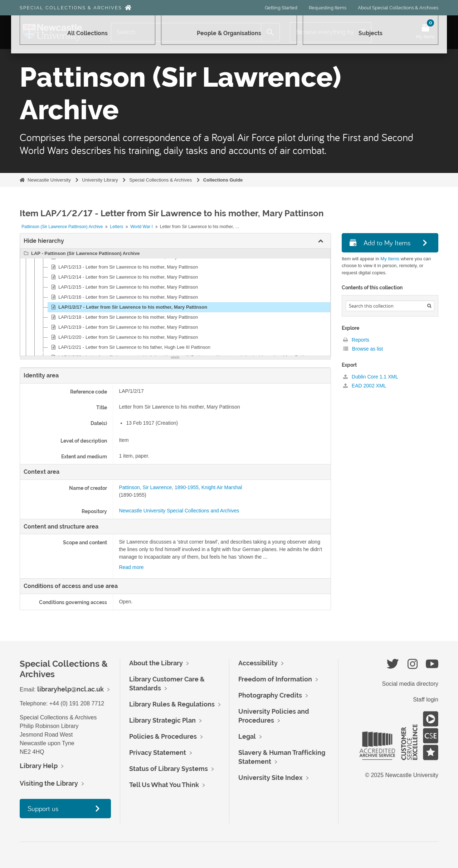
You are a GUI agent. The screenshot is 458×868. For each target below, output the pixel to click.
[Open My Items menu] (425, 32)
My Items (390, 259)
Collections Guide (223, 180)
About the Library (156, 663)
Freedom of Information (275, 679)
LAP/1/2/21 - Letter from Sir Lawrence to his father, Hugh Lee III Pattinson (130, 347)
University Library (100, 180)
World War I (142, 227)
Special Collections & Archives (71, 8)
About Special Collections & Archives (398, 8)
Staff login (426, 700)
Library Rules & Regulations (172, 704)
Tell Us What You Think (164, 785)
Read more (131, 567)
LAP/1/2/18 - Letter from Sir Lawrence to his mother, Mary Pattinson (123, 317)
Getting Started (281, 8)
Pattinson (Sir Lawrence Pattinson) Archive (62, 227)
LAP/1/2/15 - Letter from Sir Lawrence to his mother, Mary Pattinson (123, 287)
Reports (356, 340)
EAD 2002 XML (365, 386)
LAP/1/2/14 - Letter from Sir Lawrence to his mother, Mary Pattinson (123, 277)
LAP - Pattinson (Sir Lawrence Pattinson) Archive (81, 254)
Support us (43, 808)
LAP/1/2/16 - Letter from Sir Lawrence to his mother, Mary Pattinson (123, 297)
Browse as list (363, 349)
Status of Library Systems (169, 769)
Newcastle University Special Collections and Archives (179, 511)
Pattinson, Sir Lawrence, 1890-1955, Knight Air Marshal (180, 487)
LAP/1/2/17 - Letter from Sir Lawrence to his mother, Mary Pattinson (128, 307)
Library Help (39, 766)
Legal (247, 736)
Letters (116, 227)
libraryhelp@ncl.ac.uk (70, 689)
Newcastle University (49, 180)
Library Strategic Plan (162, 720)
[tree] (175, 302)
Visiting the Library (49, 783)
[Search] (186, 32)
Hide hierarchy (44, 241)
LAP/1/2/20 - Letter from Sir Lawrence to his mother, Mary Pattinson (123, 337)
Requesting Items (328, 8)
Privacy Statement (158, 753)
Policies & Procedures (163, 736)
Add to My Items (380, 243)
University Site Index (271, 778)
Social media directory (410, 684)
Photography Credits (270, 695)
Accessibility (258, 663)
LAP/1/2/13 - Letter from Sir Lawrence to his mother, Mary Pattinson (123, 267)
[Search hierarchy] (390, 306)
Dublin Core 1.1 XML (371, 377)
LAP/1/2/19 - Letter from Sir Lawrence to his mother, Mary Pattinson (123, 327)
